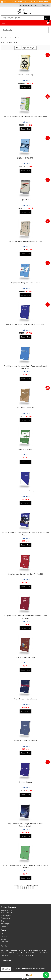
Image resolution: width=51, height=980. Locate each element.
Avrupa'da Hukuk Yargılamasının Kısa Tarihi (25, 241)
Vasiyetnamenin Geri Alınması (26, 699)
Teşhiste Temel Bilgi (25, 75)
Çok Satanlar (8, 30)
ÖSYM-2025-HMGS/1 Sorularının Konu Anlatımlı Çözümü (26, 116)
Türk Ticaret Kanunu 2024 (25, 408)
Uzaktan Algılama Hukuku (25, 657)
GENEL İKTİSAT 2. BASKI (25, 158)
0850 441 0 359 (6, 955)
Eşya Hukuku (26, 200)
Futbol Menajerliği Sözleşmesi (25, 740)
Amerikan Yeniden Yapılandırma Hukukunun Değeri (26, 324)
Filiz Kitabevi (25, 80)
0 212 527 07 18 (18, 955)
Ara (47, 18)
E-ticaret (22, 975)
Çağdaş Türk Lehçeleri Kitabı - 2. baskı (26, 283)
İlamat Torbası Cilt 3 (26, 449)
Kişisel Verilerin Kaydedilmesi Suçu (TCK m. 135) (25, 574)
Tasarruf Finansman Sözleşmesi (26, 491)
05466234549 (29, 955)
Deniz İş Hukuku (25, 782)
